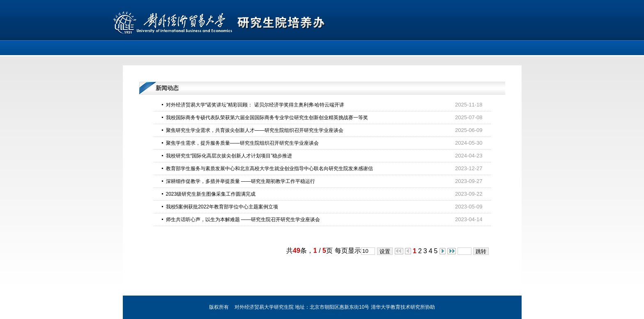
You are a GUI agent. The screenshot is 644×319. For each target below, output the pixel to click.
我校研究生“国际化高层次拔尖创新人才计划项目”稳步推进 (229, 156)
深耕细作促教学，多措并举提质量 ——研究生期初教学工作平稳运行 (240, 181)
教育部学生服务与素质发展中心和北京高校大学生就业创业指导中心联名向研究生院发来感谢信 (269, 169)
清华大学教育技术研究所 (398, 307)
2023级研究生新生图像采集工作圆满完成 (211, 194)
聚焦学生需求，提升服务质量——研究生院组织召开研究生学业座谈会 (242, 143)
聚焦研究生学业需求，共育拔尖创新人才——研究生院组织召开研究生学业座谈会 (255, 130)
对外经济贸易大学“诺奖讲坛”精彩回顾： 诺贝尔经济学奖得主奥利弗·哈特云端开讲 (255, 105)
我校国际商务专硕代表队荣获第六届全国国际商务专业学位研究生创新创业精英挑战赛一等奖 (267, 118)
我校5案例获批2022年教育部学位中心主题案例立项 (222, 207)
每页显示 (348, 251)
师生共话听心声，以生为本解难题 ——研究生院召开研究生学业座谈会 (243, 220)
